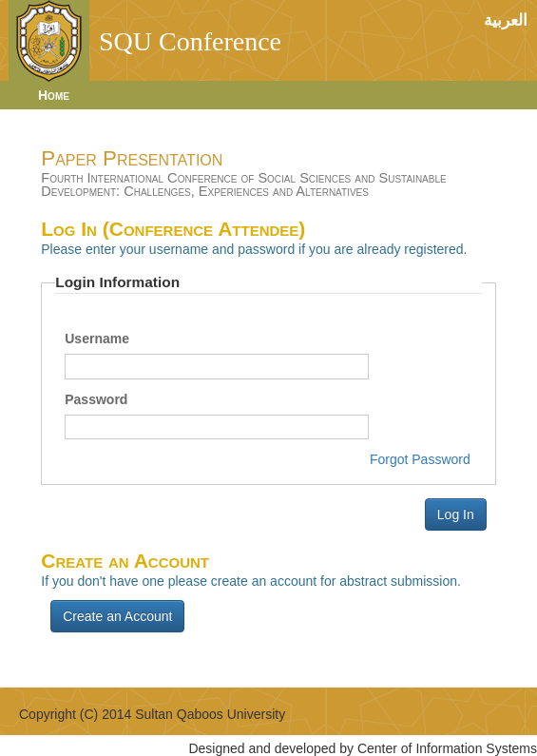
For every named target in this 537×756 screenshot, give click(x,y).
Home (54, 95)
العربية (506, 20)
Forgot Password (420, 459)
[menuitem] (63, 95)
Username (97, 339)
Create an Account (117, 616)
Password (96, 399)
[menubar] (44, 95)
